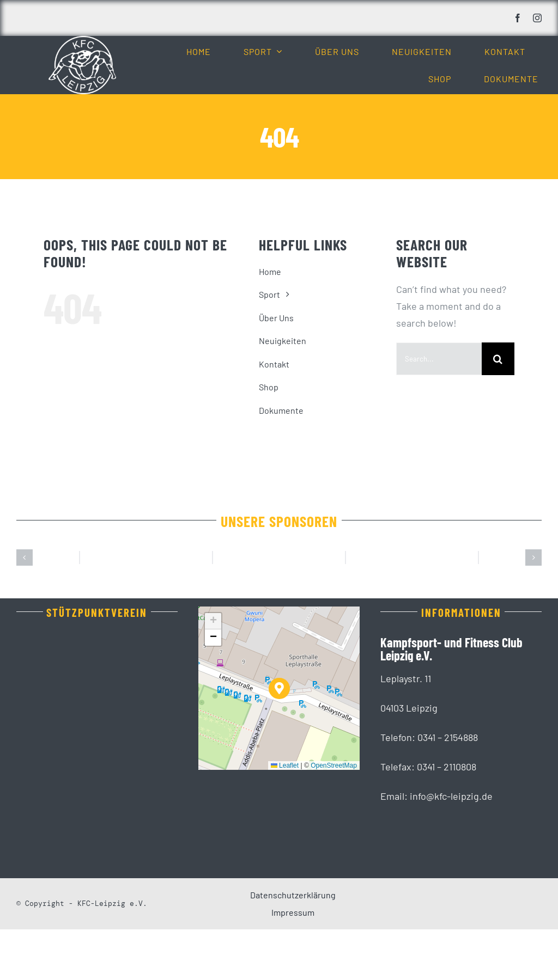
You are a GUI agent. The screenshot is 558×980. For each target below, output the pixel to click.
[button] (25, 583)
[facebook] (518, 18)
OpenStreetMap (334, 816)
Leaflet (285, 816)
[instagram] (537, 18)
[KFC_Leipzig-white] (82, 41)
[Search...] (439, 359)
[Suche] (498, 359)
